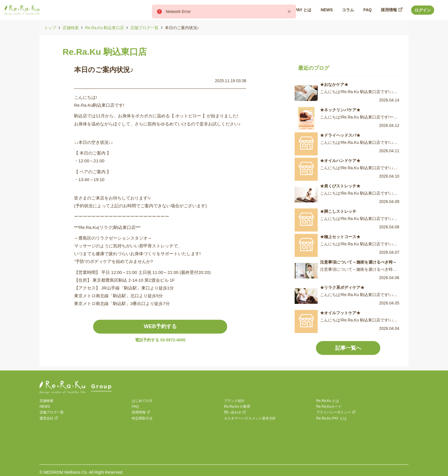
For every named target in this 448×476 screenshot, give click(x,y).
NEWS (45, 407)
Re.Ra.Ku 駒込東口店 (105, 28)
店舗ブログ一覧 (144, 28)
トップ (50, 28)
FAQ (135, 407)
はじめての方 (142, 401)
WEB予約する (160, 326)
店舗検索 (71, 28)
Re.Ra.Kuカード (329, 407)
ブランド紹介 (234, 401)
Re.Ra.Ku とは (328, 401)
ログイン (423, 10)
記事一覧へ (348, 348)
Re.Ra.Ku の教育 (237, 407)
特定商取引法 (142, 418)
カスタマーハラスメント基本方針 (250, 418)
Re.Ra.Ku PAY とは (331, 418)
